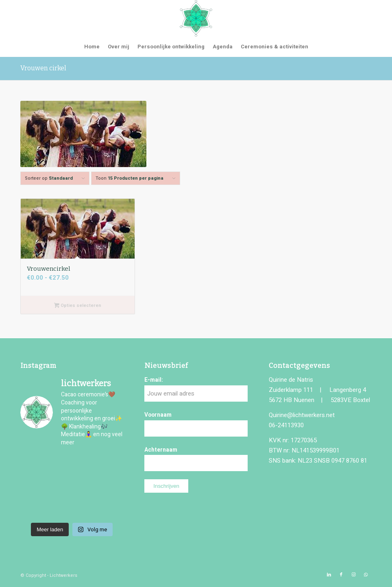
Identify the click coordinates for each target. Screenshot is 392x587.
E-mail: (154, 380)
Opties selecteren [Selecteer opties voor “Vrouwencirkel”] (78, 306)
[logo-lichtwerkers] (196, 18)
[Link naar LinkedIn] (329, 575)
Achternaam (161, 450)
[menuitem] (92, 47)
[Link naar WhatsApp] (366, 575)
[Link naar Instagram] (353, 575)
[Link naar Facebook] (341, 575)
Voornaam (158, 415)
